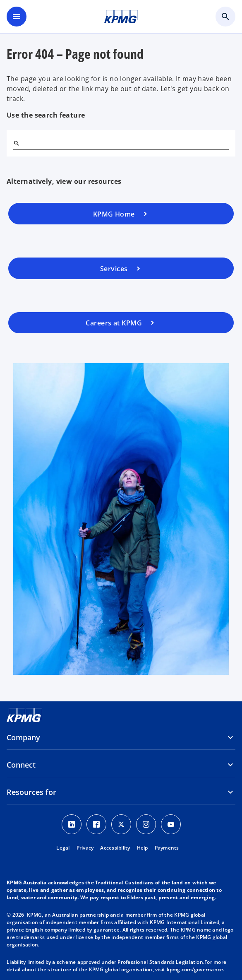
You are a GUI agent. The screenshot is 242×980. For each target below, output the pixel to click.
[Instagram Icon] (146, 824)
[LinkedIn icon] (72, 824)
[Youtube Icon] (171, 824)
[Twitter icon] (121, 824)
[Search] (17, 143)
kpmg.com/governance (195, 969)
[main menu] (17, 17)
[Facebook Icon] (96, 824)
